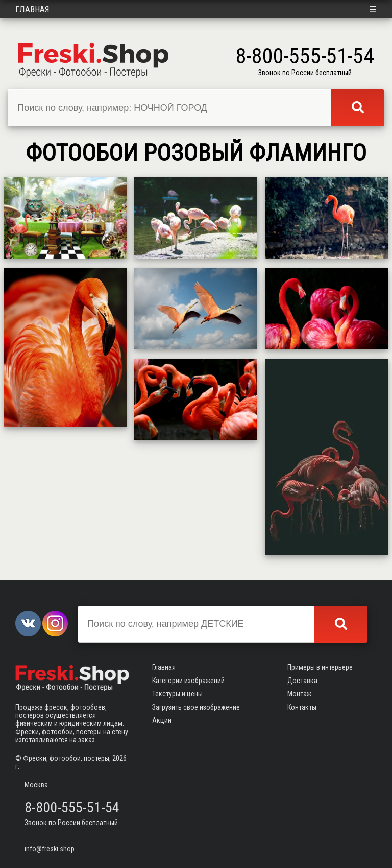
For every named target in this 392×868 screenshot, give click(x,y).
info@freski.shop (50, 849)
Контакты (302, 707)
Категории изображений (188, 681)
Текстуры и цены (177, 694)
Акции (162, 720)
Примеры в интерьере (320, 667)
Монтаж (299, 694)
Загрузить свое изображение (196, 707)
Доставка (302, 681)
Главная (32, 9)
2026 (119, 758)
